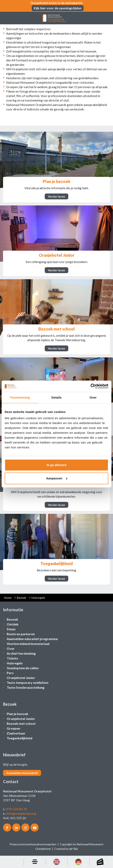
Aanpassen (57, 478)
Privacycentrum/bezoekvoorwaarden (33, 844)
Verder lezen (57, 196)
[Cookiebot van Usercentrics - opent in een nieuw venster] (91, 386)
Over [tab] (93, 397)
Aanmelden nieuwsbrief (22, 773)
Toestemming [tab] (20, 397)
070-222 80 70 (17, 809)
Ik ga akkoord (57, 465)
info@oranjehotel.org (21, 813)
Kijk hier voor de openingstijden (58, 8)
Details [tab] (57, 397)
